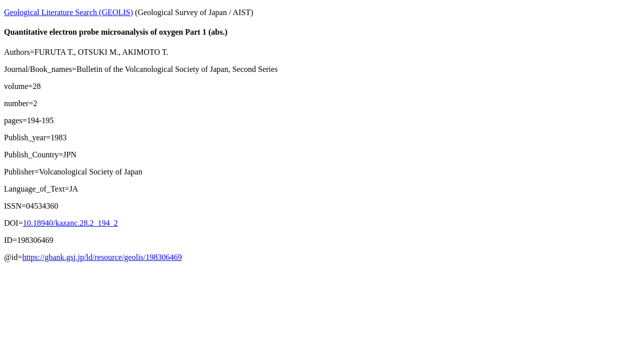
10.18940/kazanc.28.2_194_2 (70, 223)
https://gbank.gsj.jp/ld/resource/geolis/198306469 (102, 257)
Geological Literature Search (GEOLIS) (68, 12)
